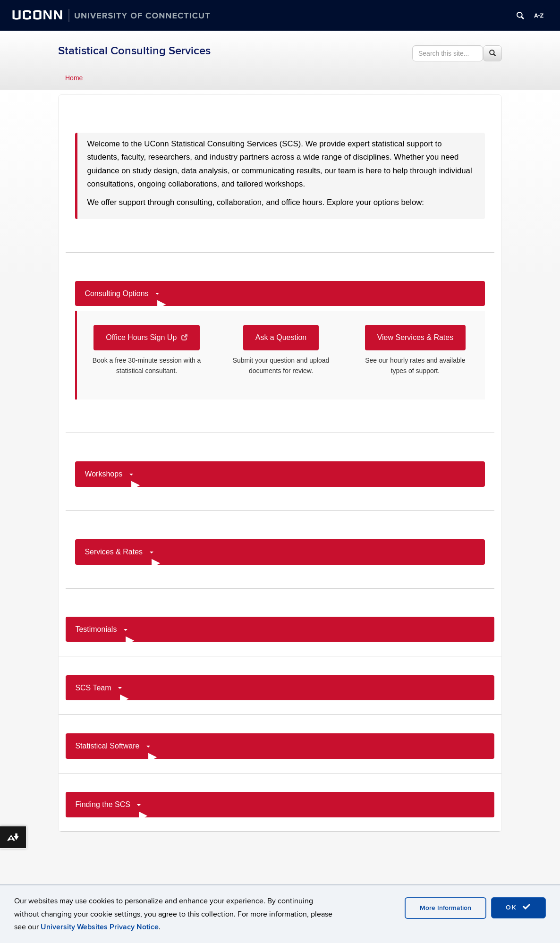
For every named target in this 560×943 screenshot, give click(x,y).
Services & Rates (122, 556)
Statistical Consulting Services (134, 51)
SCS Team (102, 692)
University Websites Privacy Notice (100, 927)
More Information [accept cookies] (445, 908)
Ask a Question (281, 337)
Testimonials (104, 634)
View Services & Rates (416, 337)
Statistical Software (116, 750)
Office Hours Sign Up (147, 337)
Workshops (112, 478)
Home (74, 78)
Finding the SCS (111, 809)
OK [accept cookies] (518, 907)
